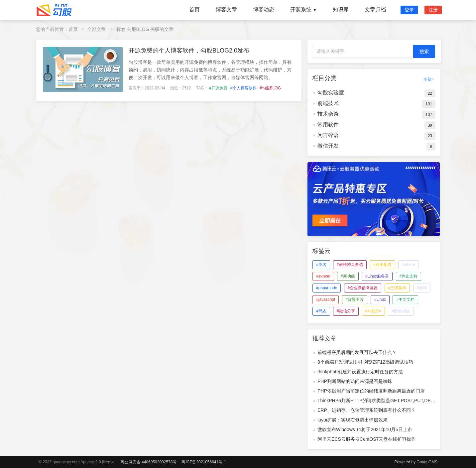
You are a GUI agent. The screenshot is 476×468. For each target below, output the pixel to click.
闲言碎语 (328, 135)
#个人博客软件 (243, 88)
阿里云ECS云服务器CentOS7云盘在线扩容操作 (367, 439)
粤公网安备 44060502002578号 (149, 462)
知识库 (341, 9)
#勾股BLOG (270, 88)
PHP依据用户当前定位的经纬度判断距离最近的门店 (371, 391)
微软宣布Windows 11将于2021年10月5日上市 (365, 429)
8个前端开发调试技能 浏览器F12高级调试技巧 (365, 362)
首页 (194, 9)
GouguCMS (427, 462)
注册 (433, 10)
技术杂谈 (328, 114)
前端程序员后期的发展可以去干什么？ (357, 352)
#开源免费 (218, 88)
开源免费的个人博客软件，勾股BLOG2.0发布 (189, 51)
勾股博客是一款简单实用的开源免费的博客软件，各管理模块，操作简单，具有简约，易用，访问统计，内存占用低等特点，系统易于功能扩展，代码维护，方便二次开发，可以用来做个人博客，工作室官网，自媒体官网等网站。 (210, 70)
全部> (429, 79)
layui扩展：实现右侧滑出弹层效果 (353, 420)
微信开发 (328, 146)
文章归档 (375, 9)
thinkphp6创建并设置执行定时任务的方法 (360, 372)
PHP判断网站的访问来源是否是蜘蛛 (355, 381)
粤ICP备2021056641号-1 (204, 462)
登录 (409, 10)
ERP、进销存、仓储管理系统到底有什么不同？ (366, 410)
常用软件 (328, 124)
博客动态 (264, 9)
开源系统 (303, 9)
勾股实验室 (331, 93)
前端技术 (328, 103)
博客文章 (226, 9)
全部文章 (96, 29)
